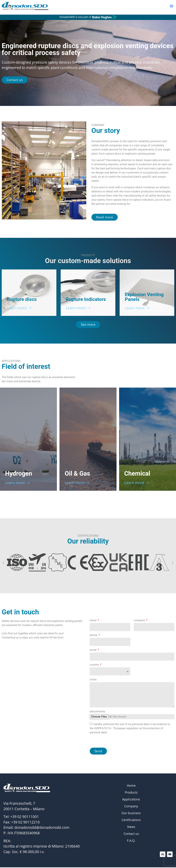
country (95, 665)
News (131, 828)
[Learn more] (30, 308)
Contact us (131, 834)
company (140, 621)
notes (93, 680)
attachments (97, 712)
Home (131, 786)
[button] (171, 7)
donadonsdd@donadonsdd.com (42, 828)
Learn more (17, 308)
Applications (131, 800)
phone (94, 636)
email (93, 651)
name (93, 621)
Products (131, 793)
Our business (131, 814)
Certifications (131, 821)
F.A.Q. (131, 841)
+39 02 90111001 (25, 817)
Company (131, 807)
